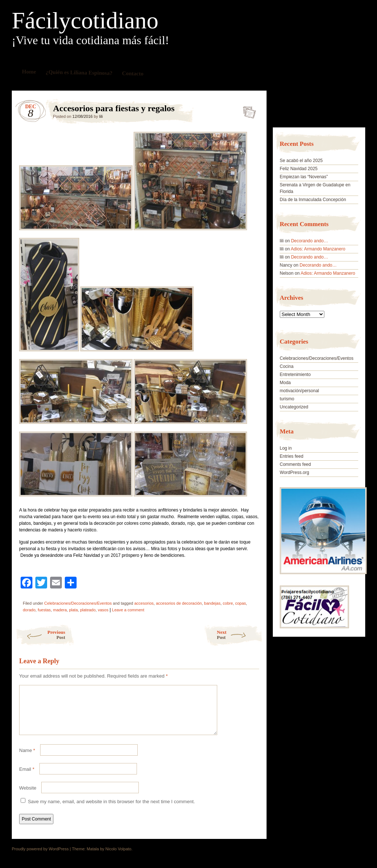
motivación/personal (300, 391)
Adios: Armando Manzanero (318, 249)
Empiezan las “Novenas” (304, 177)
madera (60, 610)
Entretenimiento (295, 375)
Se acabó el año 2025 (301, 161)
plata (73, 610)
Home (29, 72)
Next (240, 635)
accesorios (144, 603)
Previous (40, 635)
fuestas (44, 610)
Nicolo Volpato (118, 858)
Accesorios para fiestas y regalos (247, 110)
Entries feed (292, 456)
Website (28, 797)
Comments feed (295, 464)
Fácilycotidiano (85, 21)
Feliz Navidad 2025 (299, 169)
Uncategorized (294, 407)
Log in (286, 448)
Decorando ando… (309, 241)
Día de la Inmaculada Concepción (313, 200)
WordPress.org (295, 472)
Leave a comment (128, 610)
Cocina (287, 366)
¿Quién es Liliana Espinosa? (79, 72)
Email (27, 778)
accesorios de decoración (179, 603)
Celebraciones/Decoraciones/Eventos (78, 603)
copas (241, 603)
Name (27, 759)
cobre (228, 603)
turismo (287, 399)
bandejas (212, 603)
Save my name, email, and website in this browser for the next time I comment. (112, 810)
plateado (88, 610)
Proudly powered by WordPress (40, 858)
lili (101, 116)
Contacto (133, 73)
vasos (103, 610)
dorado (29, 610)
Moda (285, 383)
